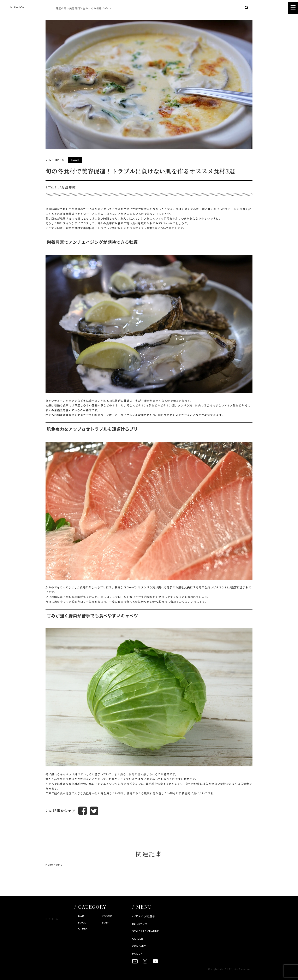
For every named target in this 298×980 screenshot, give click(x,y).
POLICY (137, 953)
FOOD (82, 922)
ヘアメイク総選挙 (144, 916)
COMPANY (139, 946)
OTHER (83, 928)
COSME (107, 916)
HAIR (82, 916)
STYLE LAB (17, 7)
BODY (106, 922)
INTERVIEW (140, 924)
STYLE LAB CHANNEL (146, 931)
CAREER (138, 939)
